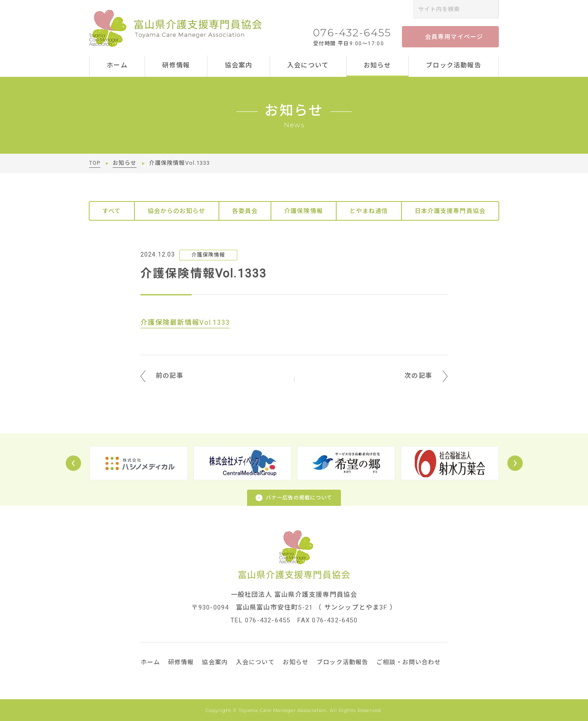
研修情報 (176, 65)
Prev (73, 463)
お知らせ (377, 65)
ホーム (117, 65)
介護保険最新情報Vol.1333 (185, 323)
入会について (308, 65)
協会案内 (239, 65)
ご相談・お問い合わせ (409, 662)
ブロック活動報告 (454, 65)
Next (515, 463)
